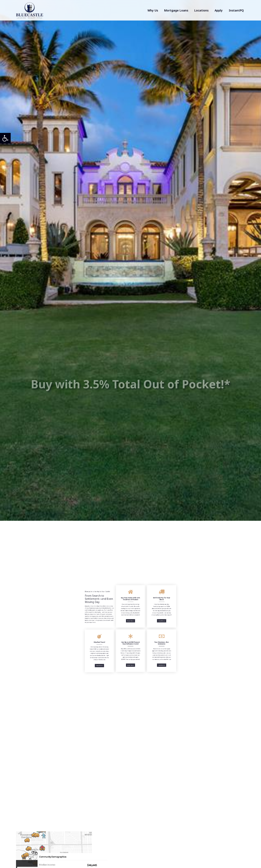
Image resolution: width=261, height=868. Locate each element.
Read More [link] (130, 619)
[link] (5, 138)
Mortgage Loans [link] (176, 10)
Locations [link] (201, 10)
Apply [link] (219, 10)
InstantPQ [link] (236, 10)
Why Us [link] (153, 10)
